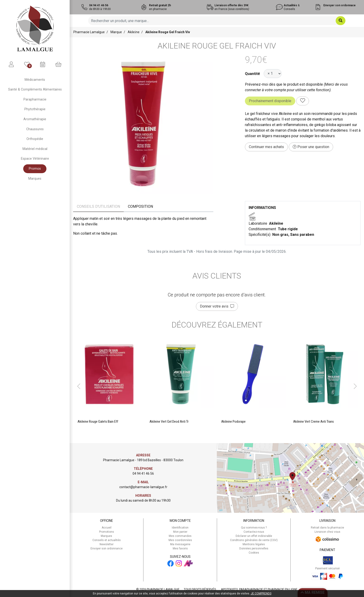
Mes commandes (180, 536)
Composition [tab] (140, 206)
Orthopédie (35, 139)
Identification (180, 528)
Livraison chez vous (327, 532)
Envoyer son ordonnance (107, 548)
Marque (116, 32)
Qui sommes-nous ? (254, 528)
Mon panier (180, 532)
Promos (35, 169)
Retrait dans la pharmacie (327, 528)
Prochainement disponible (270, 101)
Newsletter (107, 544)
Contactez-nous (254, 532)
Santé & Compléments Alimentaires (35, 89)
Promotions (107, 532)
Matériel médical (35, 149)
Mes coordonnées (180, 540)
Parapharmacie (35, 99)
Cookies (254, 553)
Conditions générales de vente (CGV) (254, 540)
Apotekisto (259, 589)
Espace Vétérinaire (35, 159)
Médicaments (35, 80)
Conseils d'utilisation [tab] (98, 206)
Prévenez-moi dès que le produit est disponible (284, 84)
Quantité (252, 74)
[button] (79, 386)
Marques (35, 179)
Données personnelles (254, 548)
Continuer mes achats (266, 147)
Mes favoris (180, 548)
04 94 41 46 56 (143, 474)
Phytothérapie (35, 109)
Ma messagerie (180, 544)
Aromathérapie (35, 119)
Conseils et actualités (107, 540)
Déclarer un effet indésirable (254, 536)
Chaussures (35, 129)
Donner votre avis (217, 306)
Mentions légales (254, 544)
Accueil (107, 528)
